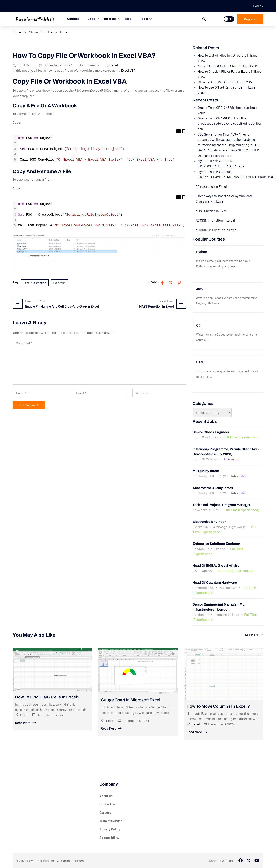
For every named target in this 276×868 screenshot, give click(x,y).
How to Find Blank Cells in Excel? (47, 697)
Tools (144, 18)
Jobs (91, 18)
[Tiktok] (257, 860)
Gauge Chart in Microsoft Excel (130, 700)
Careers (105, 812)
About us (106, 796)
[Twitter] (249, 860)
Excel (64, 32)
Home (17, 32)
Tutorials (110, 18)
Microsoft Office (41, 32)
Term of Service (111, 821)
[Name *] (40, 393)
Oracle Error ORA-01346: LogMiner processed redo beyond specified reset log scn (229, 123)
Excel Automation (35, 283)
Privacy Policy (110, 829)
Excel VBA (128, 70)
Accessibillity (109, 837)
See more (254, 634)
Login (258, 6)
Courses (73, 18)
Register (250, 19)
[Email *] (100, 393)
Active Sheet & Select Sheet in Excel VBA (228, 66)
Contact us (107, 804)
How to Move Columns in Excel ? (218, 706)
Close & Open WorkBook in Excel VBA (225, 82)
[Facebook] (240, 860)
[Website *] (159, 393)
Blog (128, 18)
